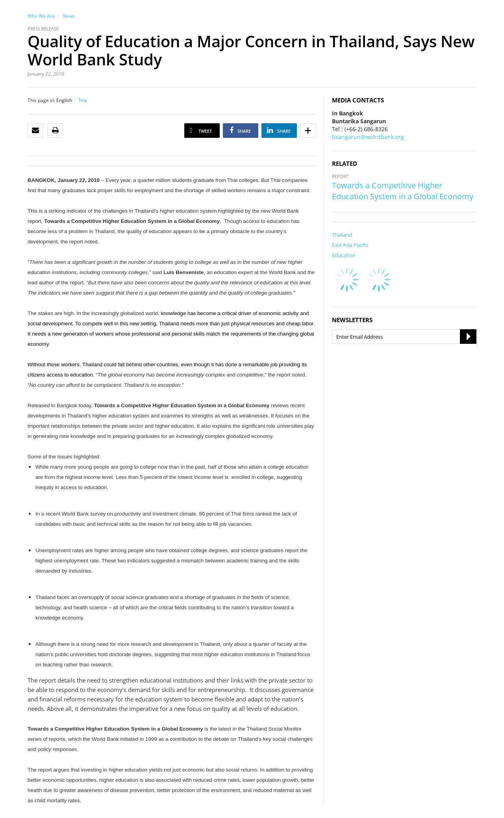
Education (344, 255)
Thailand (342, 235)
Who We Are (41, 16)
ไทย (82, 100)
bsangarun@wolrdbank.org (368, 137)
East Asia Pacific (350, 245)
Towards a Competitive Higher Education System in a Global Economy (403, 191)
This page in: (41, 100)
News (69, 16)
